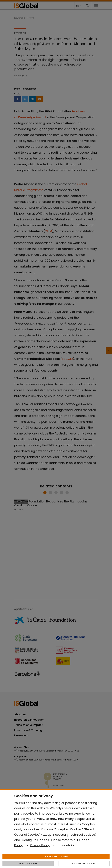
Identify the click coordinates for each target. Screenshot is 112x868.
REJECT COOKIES (28, 864)
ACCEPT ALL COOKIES (56, 856)
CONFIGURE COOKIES (84, 864)
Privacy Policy (40, 845)
